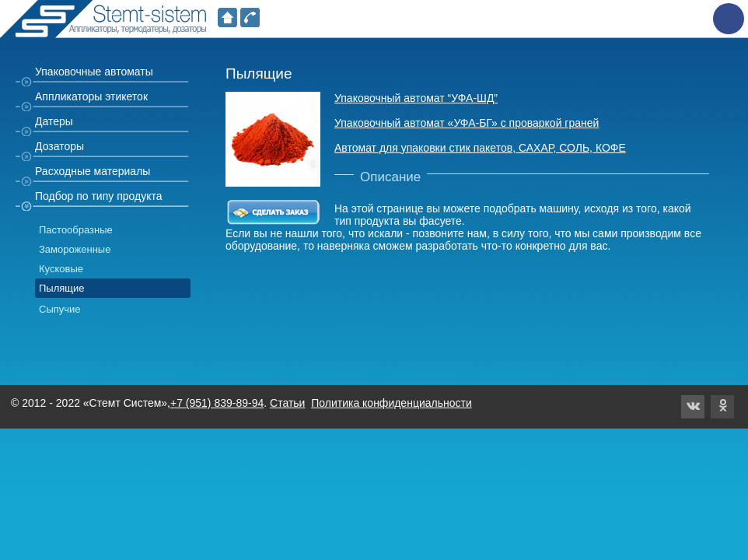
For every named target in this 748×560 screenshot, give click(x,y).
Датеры (54, 121)
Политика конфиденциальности (391, 403)
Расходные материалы (93, 171)
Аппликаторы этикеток (91, 96)
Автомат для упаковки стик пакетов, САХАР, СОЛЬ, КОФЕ (480, 148)
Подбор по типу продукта (99, 196)
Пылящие (62, 288)
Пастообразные (76, 230)
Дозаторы (59, 146)
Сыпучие (60, 309)
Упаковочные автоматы (94, 72)
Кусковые (61, 269)
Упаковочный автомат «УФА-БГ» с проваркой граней (467, 123)
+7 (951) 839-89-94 (217, 403)
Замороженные (75, 249)
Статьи (287, 403)
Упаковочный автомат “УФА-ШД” (416, 98)
